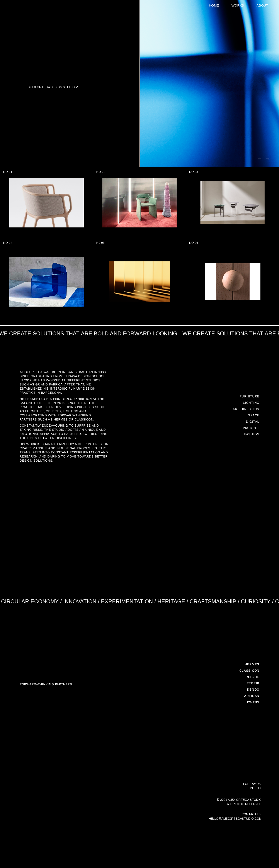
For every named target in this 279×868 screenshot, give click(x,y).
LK (260, 788)
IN (251, 788)
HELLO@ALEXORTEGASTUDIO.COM (235, 819)
